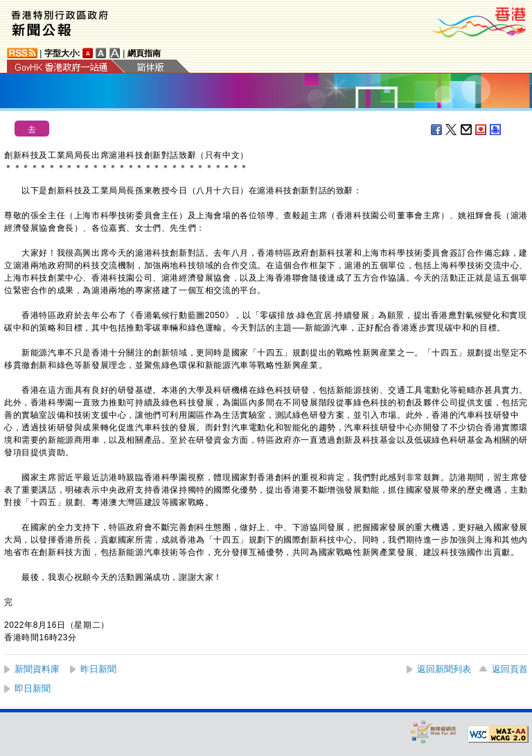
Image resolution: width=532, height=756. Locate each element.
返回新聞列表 (444, 669)
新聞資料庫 (37, 669)
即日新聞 (33, 688)
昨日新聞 (98, 669)
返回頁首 (510, 669)
